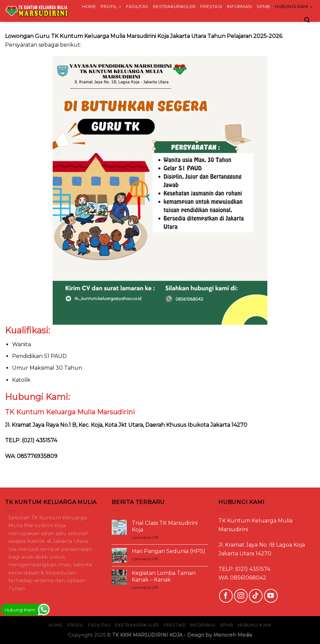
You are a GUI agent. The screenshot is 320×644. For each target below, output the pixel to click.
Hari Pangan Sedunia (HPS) (169, 551)
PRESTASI (211, 7)
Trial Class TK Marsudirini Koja (165, 526)
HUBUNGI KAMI (294, 7)
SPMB (263, 7)
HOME (89, 7)
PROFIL (111, 7)
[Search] (307, 20)
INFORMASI (239, 7)
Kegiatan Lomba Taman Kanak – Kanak (164, 576)
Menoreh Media (233, 635)
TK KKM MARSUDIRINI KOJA (147, 635)
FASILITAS (137, 7)
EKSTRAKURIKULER (174, 7)
